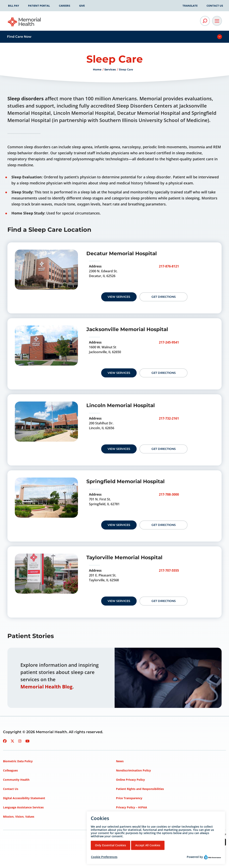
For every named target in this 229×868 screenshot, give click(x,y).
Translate (190, 6)
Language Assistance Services (23, 807)
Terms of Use (125, 817)
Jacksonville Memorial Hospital (127, 329)
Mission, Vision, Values (19, 817)
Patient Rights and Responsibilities (140, 789)
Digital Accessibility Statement (24, 798)
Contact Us (215, 6)
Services (110, 69)
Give (82, 6)
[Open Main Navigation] (217, 21)
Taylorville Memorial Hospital (124, 557)
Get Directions (164, 297)
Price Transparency (129, 798)
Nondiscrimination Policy (133, 770)
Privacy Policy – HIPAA (132, 807)
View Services (119, 297)
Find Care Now (19, 37)
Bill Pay (14, 6)
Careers (65, 6)
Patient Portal (39, 6)
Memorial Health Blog (46, 687)
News (120, 761)
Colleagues (10, 770)
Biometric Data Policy (18, 761)
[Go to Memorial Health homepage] (25, 23)
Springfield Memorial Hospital (126, 481)
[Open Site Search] (205, 21)
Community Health (16, 780)
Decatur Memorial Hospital (122, 253)
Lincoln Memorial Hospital (121, 405)
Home (97, 69)
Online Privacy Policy (130, 780)
